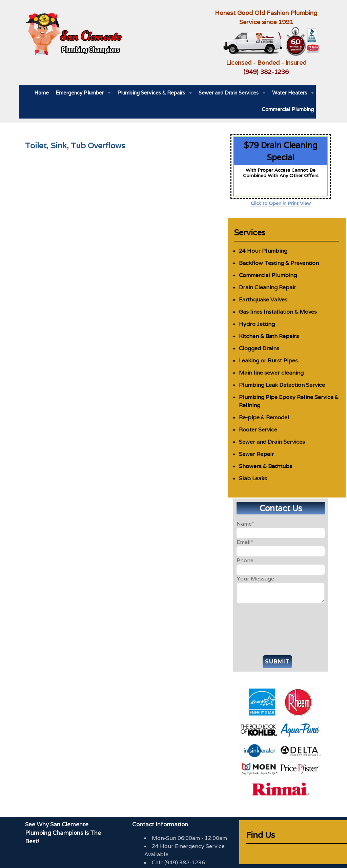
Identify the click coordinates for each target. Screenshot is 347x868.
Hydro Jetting (257, 324)
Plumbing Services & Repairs (151, 93)
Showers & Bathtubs (266, 466)
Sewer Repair (256, 454)
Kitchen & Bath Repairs (269, 336)
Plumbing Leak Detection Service (282, 385)
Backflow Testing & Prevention (279, 263)
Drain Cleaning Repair (268, 287)
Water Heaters (290, 93)
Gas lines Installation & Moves (278, 312)
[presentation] (281, 628)
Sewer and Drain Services (229, 93)
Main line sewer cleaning (271, 373)
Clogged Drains (259, 348)
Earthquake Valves (263, 300)
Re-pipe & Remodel (264, 417)
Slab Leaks (253, 478)
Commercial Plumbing (288, 109)
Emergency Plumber (80, 93)
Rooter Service (258, 430)
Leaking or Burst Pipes (268, 361)
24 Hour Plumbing (263, 251)
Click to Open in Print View (281, 203)
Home (42, 93)
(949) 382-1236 (266, 72)
